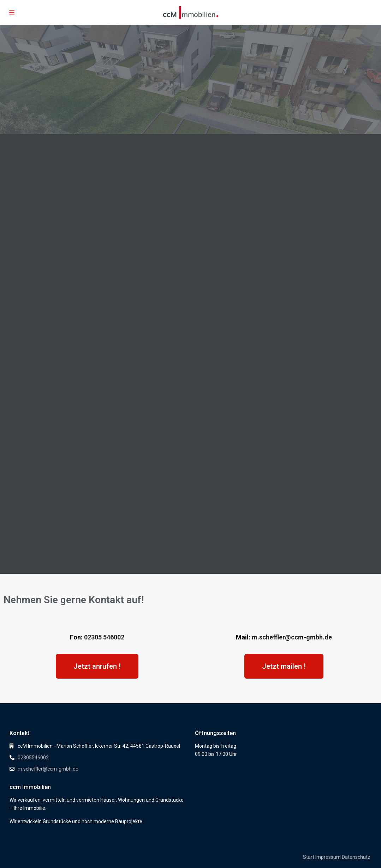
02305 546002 (104, 637)
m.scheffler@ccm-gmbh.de (292, 637)
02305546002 (33, 758)
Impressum (328, 857)
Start (309, 857)
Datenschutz (356, 857)
